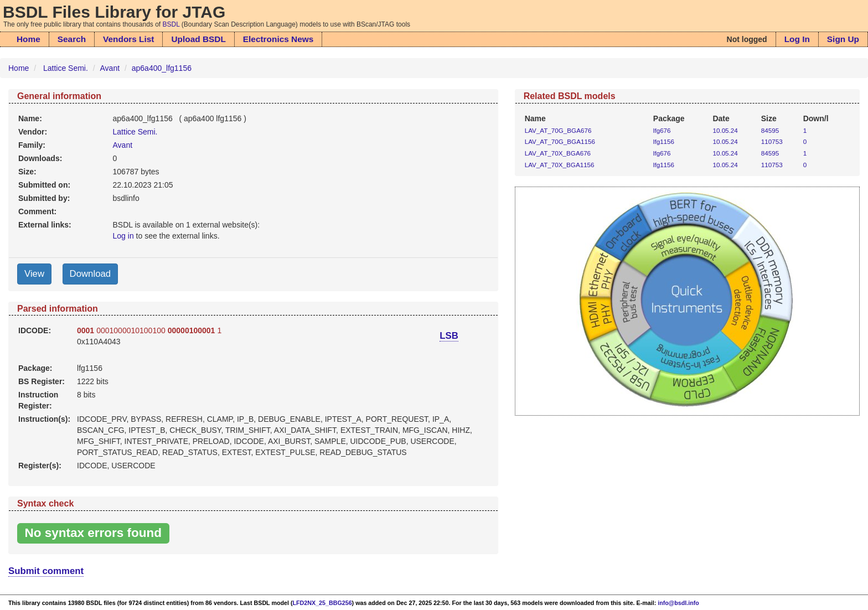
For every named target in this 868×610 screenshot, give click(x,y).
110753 (772, 141)
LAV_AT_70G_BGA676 (558, 130)
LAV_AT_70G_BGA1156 (560, 141)
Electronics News (278, 39)
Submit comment (46, 571)
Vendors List (128, 39)
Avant (110, 68)
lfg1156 (664, 141)
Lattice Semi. (66, 68)
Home (29, 39)
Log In (797, 39)
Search (72, 39)
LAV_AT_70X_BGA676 (558, 153)
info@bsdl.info (678, 603)
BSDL (171, 24)
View (34, 274)
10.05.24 (725, 130)
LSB (449, 336)
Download (91, 274)
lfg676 (662, 130)
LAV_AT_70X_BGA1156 (560, 165)
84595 (770, 130)
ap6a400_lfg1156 (162, 68)
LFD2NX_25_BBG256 (322, 603)
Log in (123, 236)
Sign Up (843, 39)
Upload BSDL (198, 39)
